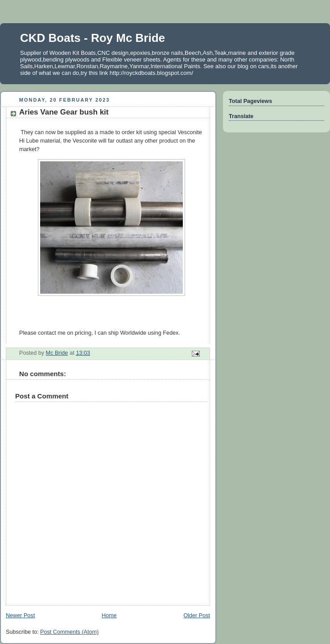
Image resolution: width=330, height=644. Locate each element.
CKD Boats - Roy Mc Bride (93, 38)
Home (109, 615)
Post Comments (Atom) (69, 632)
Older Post (197, 615)
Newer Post (20, 615)
